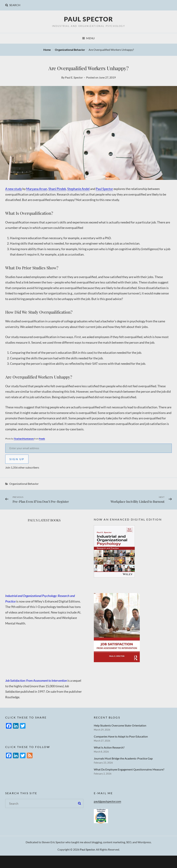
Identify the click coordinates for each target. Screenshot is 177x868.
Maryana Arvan (37, 189)
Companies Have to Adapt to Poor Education (121, 736)
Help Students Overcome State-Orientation (120, 725)
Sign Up (17, 459)
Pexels (42, 439)
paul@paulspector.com (107, 801)
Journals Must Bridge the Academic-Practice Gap (123, 758)
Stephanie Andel (78, 189)
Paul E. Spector (74, 77)
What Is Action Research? (109, 747)
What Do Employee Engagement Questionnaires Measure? (129, 769)
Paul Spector (88, 19)
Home (47, 50)
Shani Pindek (57, 189)
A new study (14, 189)
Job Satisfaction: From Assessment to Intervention (36, 680)
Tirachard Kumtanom (24, 439)
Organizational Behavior (70, 50)
